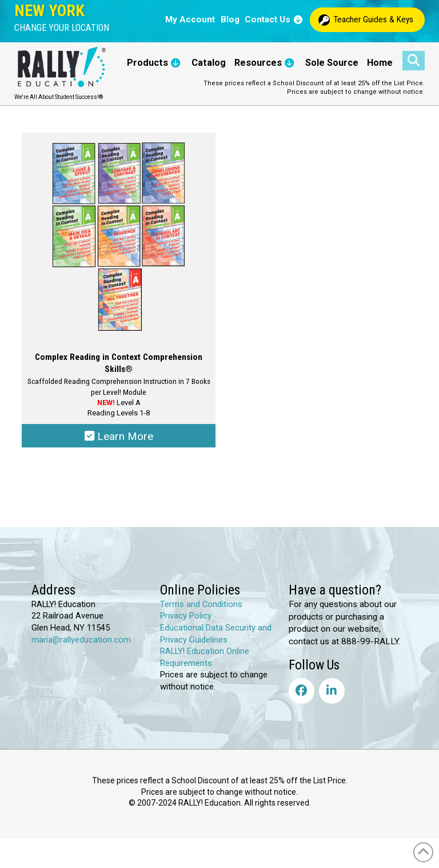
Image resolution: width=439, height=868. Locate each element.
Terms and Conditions (201, 605)
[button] (62, 28)
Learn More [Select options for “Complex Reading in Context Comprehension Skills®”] (119, 437)
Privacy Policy (186, 617)
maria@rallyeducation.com (81, 640)
